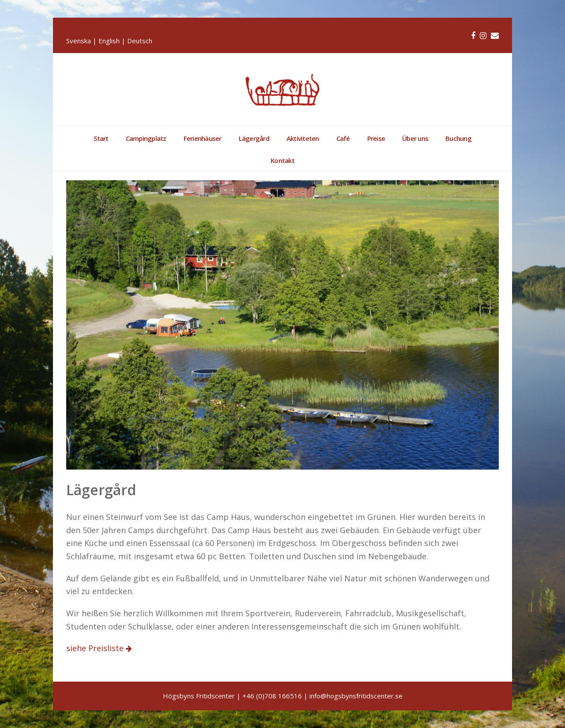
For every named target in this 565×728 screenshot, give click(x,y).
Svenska (79, 41)
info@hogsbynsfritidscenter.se (356, 696)
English (109, 41)
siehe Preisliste (96, 648)
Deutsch (140, 41)
